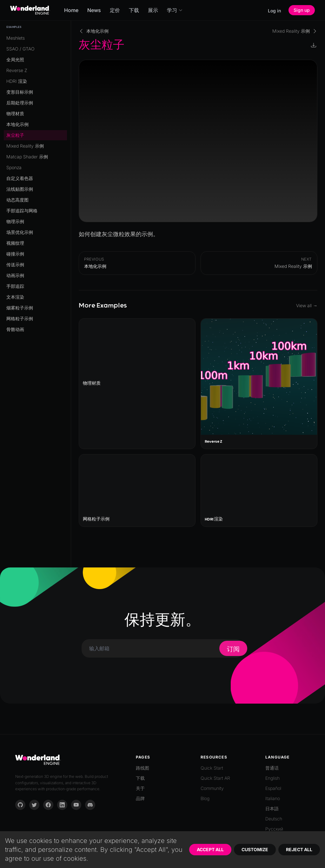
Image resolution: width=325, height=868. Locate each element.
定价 (115, 10)
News (94, 10)
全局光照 (15, 60)
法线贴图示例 (20, 189)
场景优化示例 (20, 232)
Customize (255, 849)
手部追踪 (15, 286)
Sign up (302, 10)
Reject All (299, 849)
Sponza (14, 167)
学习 (175, 10)
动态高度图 (17, 200)
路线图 (143, 768)
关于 (140, 788)
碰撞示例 (15, 254)
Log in (274, 11)
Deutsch (274, 819)
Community (212, 788)
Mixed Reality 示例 (25, 146)
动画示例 (15, 275)
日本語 (272, 808)
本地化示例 (17, 124)
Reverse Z (17, 70)
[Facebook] (48, 805)
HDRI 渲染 (17, 81)
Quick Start (212, 768)
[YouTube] (76, 805)
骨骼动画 (15, 329)
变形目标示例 (20, 92)
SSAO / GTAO (20, 49)
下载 (134, 10)
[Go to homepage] (30, 10)
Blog (205, 798)
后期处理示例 (20, 103)
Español (273, 788)
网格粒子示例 (20, 318)
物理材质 (15, 113)
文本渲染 (15, 297)
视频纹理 (15, 243)
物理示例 (15, 221)
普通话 (272, 768)
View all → (307, 305)
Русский (274, 829)
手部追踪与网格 (22, 211)
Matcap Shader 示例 (27, 157)
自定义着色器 (20, 178)
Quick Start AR (215, 778)
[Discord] (90, 805)
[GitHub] (20, 805)
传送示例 (15, 265)
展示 (153, 10)
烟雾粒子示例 (20, 308)
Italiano (273, 798)
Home (71, 10)
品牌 (140, 798)
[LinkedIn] (62, 805)
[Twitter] (34, 805)
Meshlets (16, 38)
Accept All (210, 849)
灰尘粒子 (15, 135)
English (272, 778)
